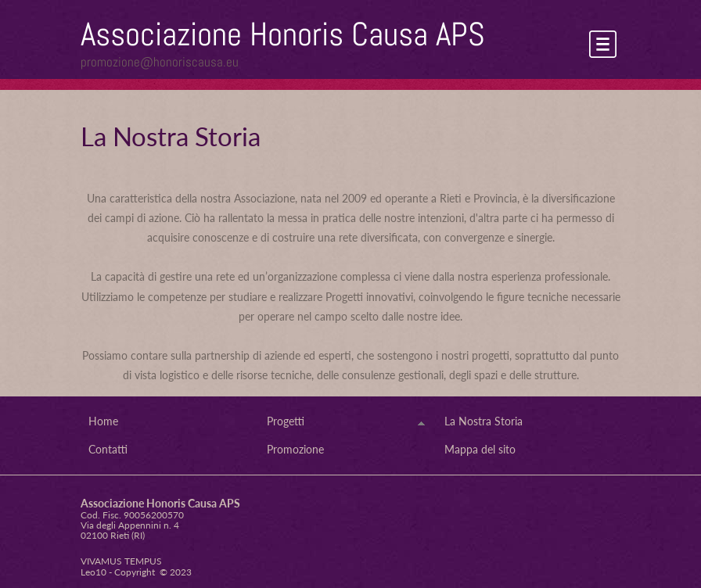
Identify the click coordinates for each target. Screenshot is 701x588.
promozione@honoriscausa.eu (160, 62)
